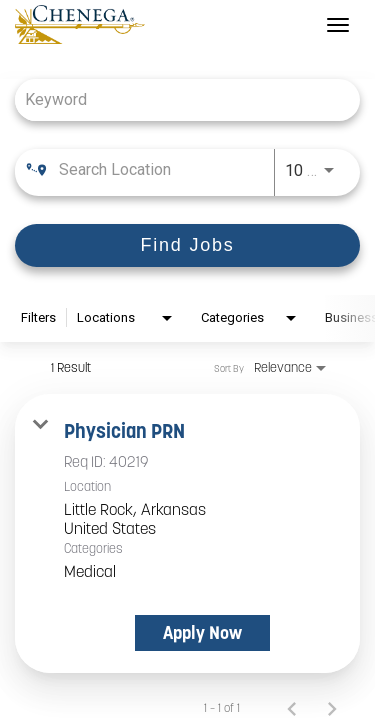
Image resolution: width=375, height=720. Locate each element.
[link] (187, 533)
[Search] (187, 245)
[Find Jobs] (187, 245)
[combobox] (177, 99)
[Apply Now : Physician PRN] (202, 633)
